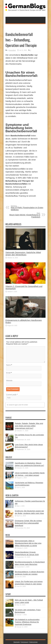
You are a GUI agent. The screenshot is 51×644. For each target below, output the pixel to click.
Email (8, 373)
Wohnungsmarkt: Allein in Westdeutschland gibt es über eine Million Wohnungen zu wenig (28, 543)
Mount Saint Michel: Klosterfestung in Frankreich (24, 215)
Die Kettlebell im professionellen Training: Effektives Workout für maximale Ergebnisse (27, 622)
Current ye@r (12, 395)
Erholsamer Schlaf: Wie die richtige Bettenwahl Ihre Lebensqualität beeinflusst (28, 523)
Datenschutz (33, 642)
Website (9, 380)
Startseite (17, 642)
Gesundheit (12, 50)
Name (8, 365)
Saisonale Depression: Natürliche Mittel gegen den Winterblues (23, 254)
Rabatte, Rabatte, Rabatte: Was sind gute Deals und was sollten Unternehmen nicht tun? (29, 426)
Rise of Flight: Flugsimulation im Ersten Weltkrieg (27, 208)
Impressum (24, 642)
